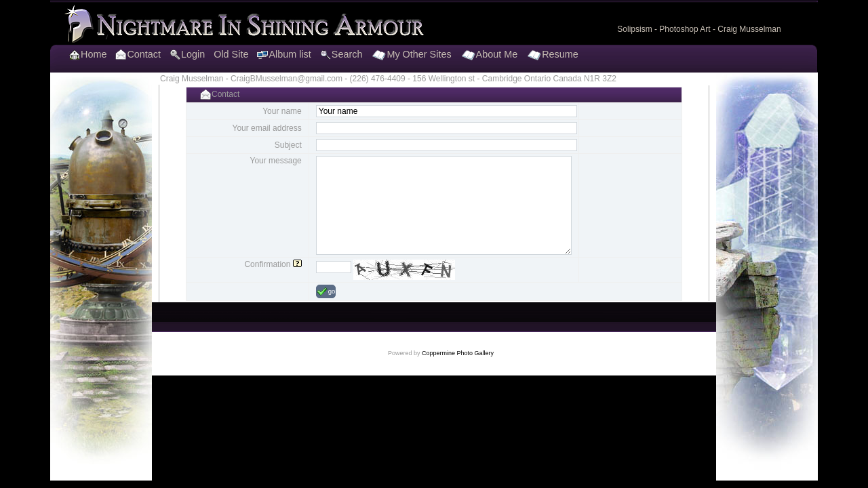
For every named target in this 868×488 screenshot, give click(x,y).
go (326, 291)
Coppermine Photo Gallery (458, 353)
